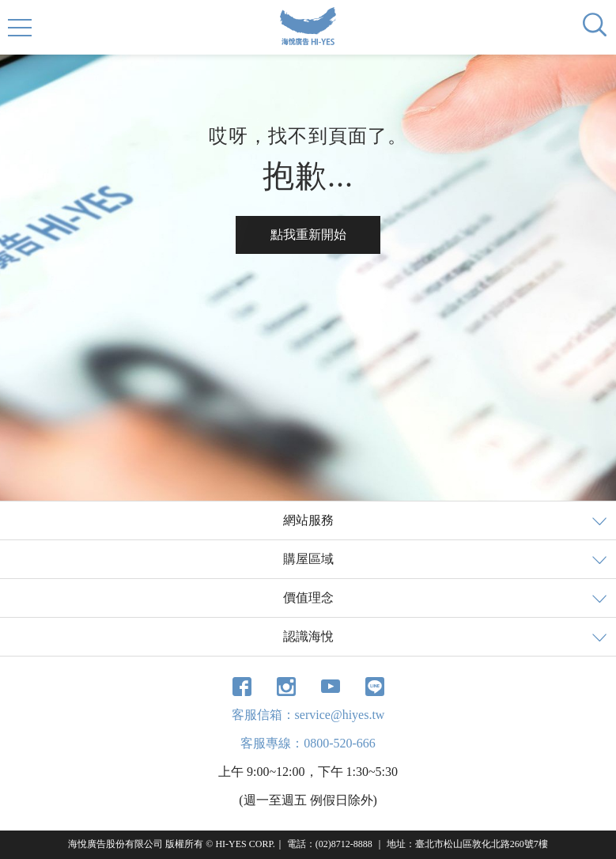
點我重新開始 (308, 235)
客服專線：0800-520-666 (308, 743)
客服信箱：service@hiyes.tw (308, 715)
